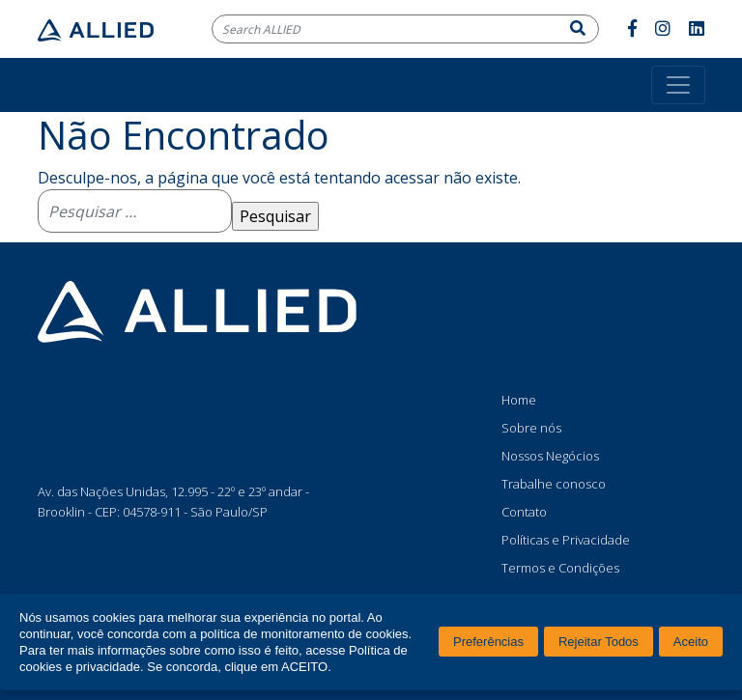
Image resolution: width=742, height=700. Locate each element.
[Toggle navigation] (678, 85)
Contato (524, 512)
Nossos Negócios (550, 456)
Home (519, 400)
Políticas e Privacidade (566, 540)
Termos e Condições (560, 568)
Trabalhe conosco (554, 484)
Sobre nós (531, 428)
